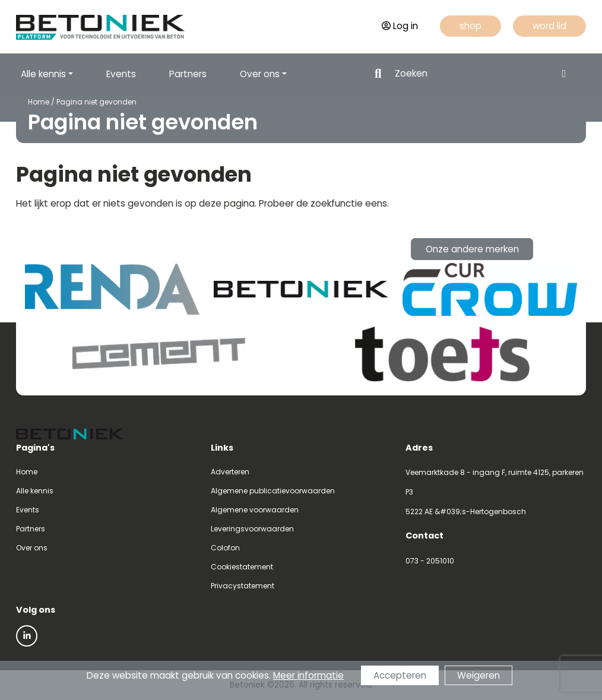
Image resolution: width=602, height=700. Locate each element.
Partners (188, 74)
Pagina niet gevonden (96, 102)
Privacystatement (243, 586)
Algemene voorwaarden (255, 510)
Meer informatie (308, 675)
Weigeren (479, 675)
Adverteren (230, 472)
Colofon (225, 548)
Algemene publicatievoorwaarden (273, 491)
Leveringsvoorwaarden (252, 529)
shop (470, 26)
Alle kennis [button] (43, 74)
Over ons (32, 548)
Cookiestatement (242, 567)
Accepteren (400, 675)
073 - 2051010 (430, 561)
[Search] (472, 74)
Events (121, 74)
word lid (549, 26)
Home (39, 102)
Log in (400, 26)
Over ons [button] (260, 74)
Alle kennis (35, 491)
